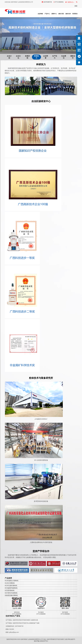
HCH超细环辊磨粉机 (11, 588)
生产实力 (55, 57)
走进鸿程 (40, 14)
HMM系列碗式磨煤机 (11, 595)
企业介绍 (9, 57)
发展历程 (27, 57)
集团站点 (70, 2)
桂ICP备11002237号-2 (41, 641)
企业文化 (18, 57)
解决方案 (61, 14)
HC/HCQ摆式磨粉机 (11, 585)
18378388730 (47, 2)
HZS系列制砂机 (10, 590)
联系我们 (75, 14)
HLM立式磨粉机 (10, 583)
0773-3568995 (41, 614)
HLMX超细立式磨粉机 (12, 581)
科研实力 (36, 57)
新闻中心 (54, 14)
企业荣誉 (46, 57)
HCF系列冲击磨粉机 (11, 593)
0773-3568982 (65, 614)
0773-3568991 (59, 2)
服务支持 (68, 14)
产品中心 (47, 14)
